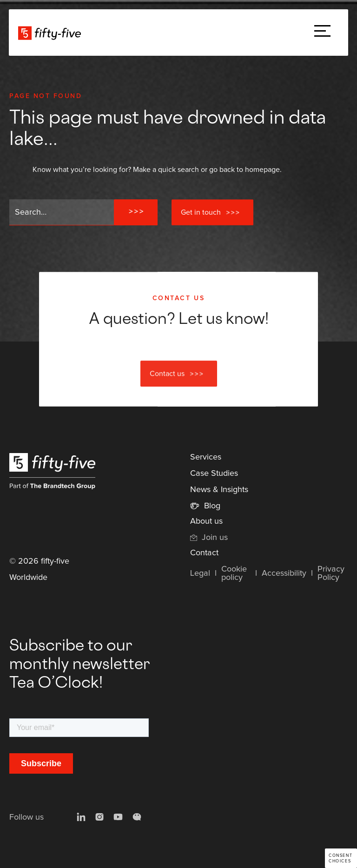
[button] (322, 33)
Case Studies (214, 473)
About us (206, 521)
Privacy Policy (331, 573)
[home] (50, 33)
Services (206, 457)
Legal (200, 573)
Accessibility (284, 573)
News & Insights (219, 490)
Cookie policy (234, 573)
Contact (204, 553)
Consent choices (340, 858)
